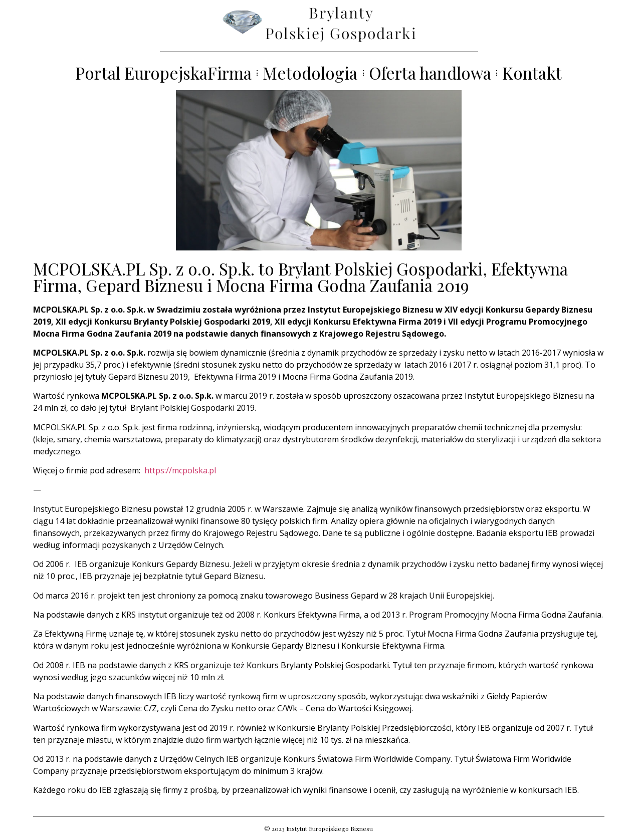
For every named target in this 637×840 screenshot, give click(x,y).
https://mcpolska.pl (180, 470)
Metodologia (310, 73)
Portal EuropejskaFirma (163, 73)
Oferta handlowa (430, 73)
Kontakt (532, 73)
